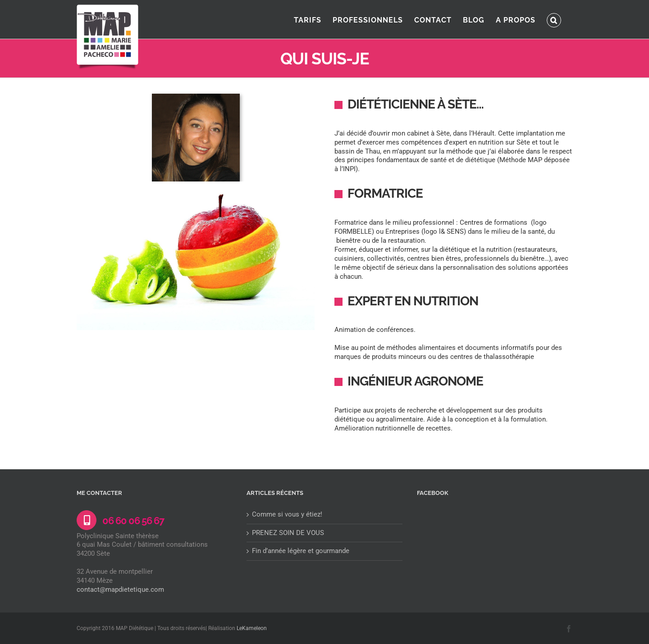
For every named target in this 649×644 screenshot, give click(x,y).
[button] (554, 19)
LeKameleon (252, 628)
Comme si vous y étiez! (287, 514)
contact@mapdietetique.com (120, 590)
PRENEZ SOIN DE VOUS (288, 533)
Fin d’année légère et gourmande (301, 551)
